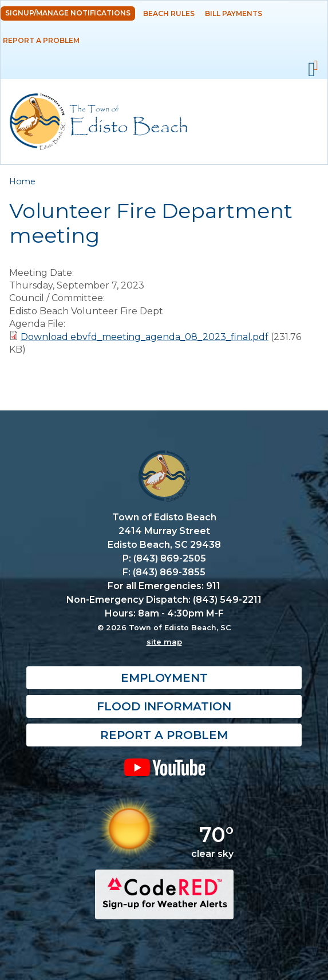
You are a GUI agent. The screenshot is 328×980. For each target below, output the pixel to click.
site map (164, 642)
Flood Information (164, 706)
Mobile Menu (312, 70)
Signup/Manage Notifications (68, 13)
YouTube (164, 767)
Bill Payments (234, 13)
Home (22, 181)
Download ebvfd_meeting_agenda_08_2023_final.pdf (145, 337)
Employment (164, 678)
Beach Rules (169, 13)
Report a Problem (41, 40)
